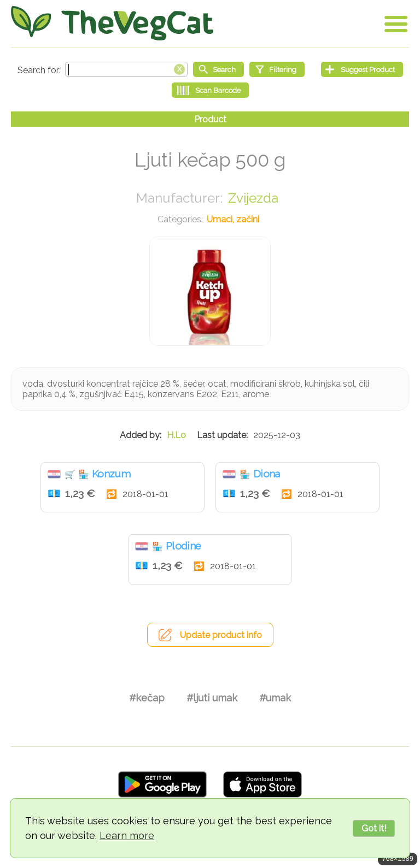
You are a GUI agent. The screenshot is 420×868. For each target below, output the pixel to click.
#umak (275, 698)
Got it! (374, 828)
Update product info (221, 635)
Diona (267, 474)
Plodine (183, 546)
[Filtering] (277, 69)
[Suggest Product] (362, 69)
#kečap (147, 698)
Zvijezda (253, 198)
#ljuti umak (212, 698)
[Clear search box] (179, 68)
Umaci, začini (233, 219)
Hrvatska (54, 474)
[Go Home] (112, 23)
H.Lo (176, 435)
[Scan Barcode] (210, 90)
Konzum (111, 474)
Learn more (127, 835)
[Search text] (126, 69)
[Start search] (218, 69)
